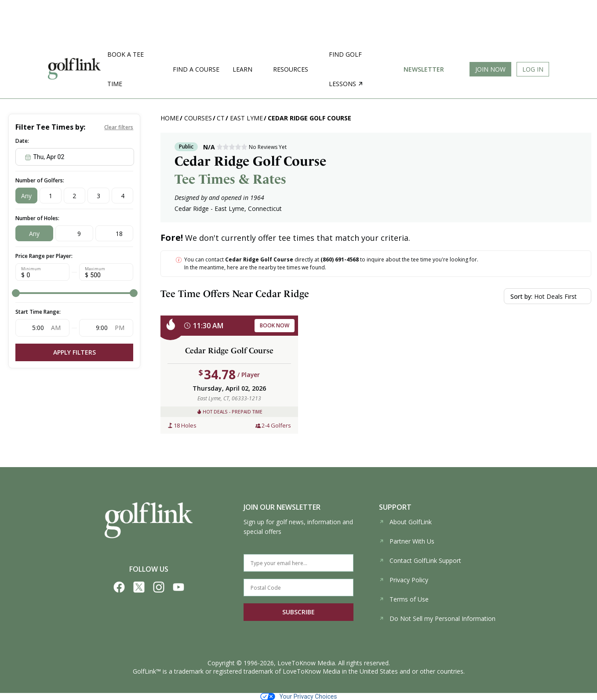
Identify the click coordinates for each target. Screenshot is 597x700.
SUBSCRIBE (298, 612)
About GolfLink (405, 522)
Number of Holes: (37, 218)
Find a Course (196, 69)
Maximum (95, 269)
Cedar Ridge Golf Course (309, 118)
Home (170, 118)
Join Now (490, 69)
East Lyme (246, 118)
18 (119, 234)
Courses (198, 118)
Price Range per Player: (44, 256)
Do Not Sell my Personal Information (437, 618)
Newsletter (424, 69)
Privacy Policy (404, 580)
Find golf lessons (346, 69)
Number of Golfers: (40, 180)
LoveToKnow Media (306, 663)
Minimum (31, 269)
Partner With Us (407, 541)
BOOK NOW (275, 325)
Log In (533, 69)
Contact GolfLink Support (420, 560)
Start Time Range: (38, 312)
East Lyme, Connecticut (248, 209)
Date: (22, 141)
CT (221, 118)
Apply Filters (75, 352)
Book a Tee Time (126, 69)
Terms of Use (404, 599)
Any (26, 196)
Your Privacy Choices (299, 696)
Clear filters (119, 127)
